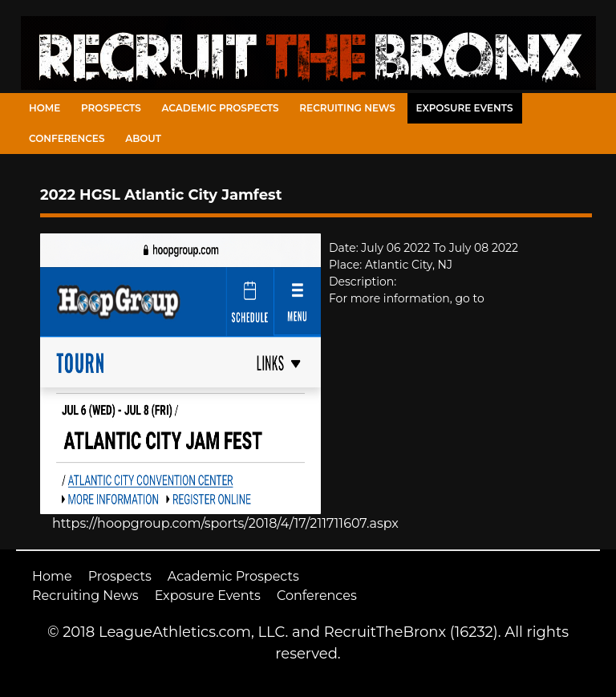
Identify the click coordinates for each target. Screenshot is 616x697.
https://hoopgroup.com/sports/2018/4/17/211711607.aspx (225, 523)
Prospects (111, 108)
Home (45, 108)
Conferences (67, 138)
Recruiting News (347, 108)
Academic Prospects (220, 108)
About (143, 138)
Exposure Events (465, 108)
